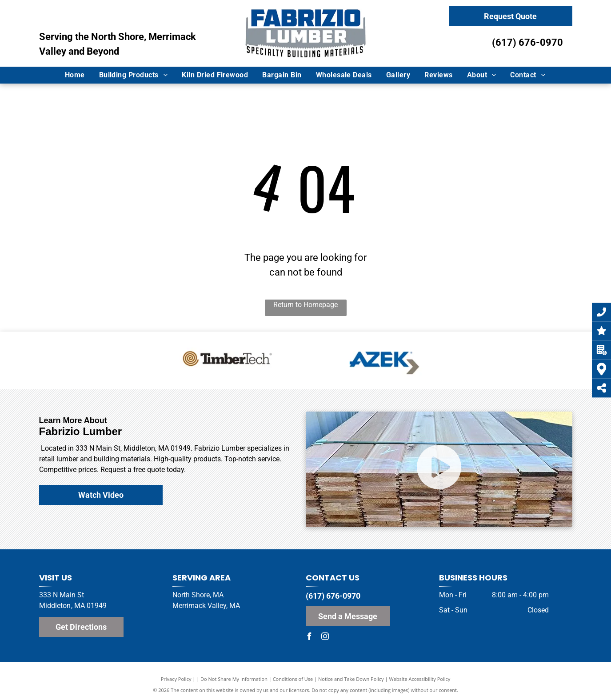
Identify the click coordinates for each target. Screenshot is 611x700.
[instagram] (325, 638)
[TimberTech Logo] (229, 360)
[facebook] (309, 638)
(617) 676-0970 (527, 42)
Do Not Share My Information (234, 679)
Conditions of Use (293, 679)
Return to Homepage (305, 305)
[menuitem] (75, 75)
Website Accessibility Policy (419, 679)
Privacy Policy (176, 679)
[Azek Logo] (383, 360)
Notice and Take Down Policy (351, 679)
